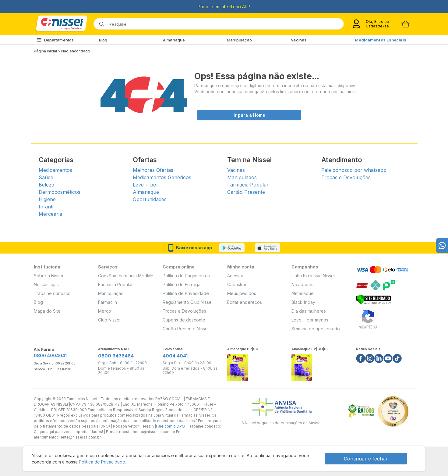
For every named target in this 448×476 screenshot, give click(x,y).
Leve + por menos (310, 320)
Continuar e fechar (366, 459)
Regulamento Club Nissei (188, 302)
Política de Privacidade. (102, 462)
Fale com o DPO (171, 426)
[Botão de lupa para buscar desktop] (100, 22)
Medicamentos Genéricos (162, 177)
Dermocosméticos (60, 192)
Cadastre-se (377, 26)
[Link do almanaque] (238, 366)
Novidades (302, 284)
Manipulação (239, 40)
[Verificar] (374, 299)
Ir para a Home (249, 115)
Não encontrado (76, 51)
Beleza (46, 185)
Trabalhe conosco (52, 293)
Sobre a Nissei (48, 276)
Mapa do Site (47, 311)
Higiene (47, 199)
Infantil (47, 207)
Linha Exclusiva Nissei (313, 276)
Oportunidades (150, 199)
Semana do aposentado (316, 329)
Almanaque (174, 40)
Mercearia (50, 214)
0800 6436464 (116, 356)
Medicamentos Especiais (380, 40)
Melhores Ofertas (153, 170)
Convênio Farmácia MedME (126, 276)
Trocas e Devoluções (346, 177)
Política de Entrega (182, 284)
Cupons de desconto (184, 320)
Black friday (303, 302)
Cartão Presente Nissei (186, 329)
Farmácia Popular (248, 185)
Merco (105, 311)
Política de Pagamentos (186, 276)
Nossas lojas (46, 284)
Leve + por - (147, 185)
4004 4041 (175, 356)
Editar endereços (245, 302)
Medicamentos (55, 170)
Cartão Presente (246, 192)
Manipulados (242, 177)
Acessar (235, 276)
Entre (379, 21)
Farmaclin (108, 302)
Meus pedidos (242, 293)
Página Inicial (45, 51)
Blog (103, 40)
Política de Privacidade (186, 293)
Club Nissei (109, 320)
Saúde (46, 177)
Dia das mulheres (309, 311)
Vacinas (299, 40)
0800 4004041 (50, 355)
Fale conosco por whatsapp (354, 170)
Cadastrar (237, 284)
